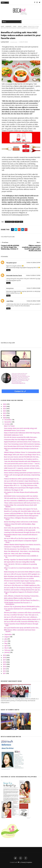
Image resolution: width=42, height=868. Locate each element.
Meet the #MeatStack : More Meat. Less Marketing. (22, 551)
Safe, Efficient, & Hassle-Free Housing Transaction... (22, 596)
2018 (5, 658)
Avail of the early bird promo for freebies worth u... (21, 459)
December (8, 420)
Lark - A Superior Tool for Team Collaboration (20, 583)
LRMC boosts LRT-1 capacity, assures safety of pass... (22, 468)
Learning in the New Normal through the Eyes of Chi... (22, 532)
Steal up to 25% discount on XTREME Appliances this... (22, 585)
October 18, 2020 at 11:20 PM (33, 275)
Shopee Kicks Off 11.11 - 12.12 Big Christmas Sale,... (21, 485)
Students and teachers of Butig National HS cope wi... (22, 590)
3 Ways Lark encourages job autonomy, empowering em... (22, 476)
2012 (5, 671)
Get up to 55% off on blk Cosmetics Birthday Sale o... (22, 621)
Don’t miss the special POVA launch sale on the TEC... (22, 528)
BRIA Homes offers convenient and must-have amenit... (20, 631)
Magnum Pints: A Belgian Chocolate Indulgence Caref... (20, 519)
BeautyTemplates (27, 862)
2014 (5, 667)
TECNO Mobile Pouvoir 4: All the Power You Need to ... (22, 600)
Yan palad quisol (11, 263)
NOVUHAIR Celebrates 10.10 (13, 435)
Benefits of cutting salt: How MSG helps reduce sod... (22, 511)
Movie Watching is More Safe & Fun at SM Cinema (21, 522)
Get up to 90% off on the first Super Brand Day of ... (21, 538)
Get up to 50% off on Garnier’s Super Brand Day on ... (22, 481)
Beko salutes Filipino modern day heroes (18, 598)
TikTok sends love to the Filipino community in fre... (22, 498)
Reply (8, 270)
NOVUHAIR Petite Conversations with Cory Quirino (21, 496)
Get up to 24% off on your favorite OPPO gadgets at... (22, 574)
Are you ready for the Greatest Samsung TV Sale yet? (22, 588)
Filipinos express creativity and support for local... (21, 509)
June (6, 641)
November (8, 422)
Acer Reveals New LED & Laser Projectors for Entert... (22, 446)
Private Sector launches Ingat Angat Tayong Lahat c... (23, 581)
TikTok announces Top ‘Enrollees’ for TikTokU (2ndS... (22, 549)
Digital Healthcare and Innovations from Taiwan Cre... (22, 442)
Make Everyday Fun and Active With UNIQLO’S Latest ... (23, 572)
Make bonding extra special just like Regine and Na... (22, 488)
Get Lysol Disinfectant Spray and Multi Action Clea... (22, 628)
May (6, 643)
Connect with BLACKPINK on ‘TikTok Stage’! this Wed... (22, 513)
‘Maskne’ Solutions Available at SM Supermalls (20, 530)
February (8, 650)
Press (25, 27)
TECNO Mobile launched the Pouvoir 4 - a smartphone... (18, 603)
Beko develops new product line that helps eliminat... (22, 576)
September (8, 634)
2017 (5, 660)
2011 (5, 673)
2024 (5, 409)
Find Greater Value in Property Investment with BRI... (22, 483)
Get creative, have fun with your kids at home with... (22, 466)
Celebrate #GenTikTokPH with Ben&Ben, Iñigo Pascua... (20, 525)
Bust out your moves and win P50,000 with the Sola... (22, 457)
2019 (5, 655)
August (7, 637)
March (7, 648)
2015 (5, 664)
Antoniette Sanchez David (14, 276)
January (7, 652)
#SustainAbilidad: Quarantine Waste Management (21, 516)
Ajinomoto (8, 27)
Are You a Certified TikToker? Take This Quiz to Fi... (22, 615)
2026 (5, 404)
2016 (5, 662)
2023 (5, 411)
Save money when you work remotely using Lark (21, 428)
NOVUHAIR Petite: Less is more (15, 430)
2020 (5, 418)
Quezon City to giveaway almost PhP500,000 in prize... (22, 606)
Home (2, 27)
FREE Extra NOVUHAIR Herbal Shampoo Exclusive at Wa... (21, 449)
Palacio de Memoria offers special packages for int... (22, 479)
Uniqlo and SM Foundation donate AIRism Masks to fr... (23, 619)
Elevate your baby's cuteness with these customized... (23, 613)
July (6, 639)
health (20, 27)
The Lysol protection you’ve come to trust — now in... (22, 464)
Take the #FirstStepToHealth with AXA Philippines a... (22, 461)
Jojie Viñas (10, 301)
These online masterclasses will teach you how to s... (22, 503)
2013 (5, 669)
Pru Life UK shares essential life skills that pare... (21, 437)
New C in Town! (9, 426)
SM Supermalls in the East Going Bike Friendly (19, 562)
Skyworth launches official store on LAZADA (19, 578)
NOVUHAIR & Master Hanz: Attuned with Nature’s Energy (21, 535)
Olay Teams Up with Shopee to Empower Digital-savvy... (21, 541)
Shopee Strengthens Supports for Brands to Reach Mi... (21, 593)
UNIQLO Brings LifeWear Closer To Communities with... (23, 452)
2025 (5, 406)
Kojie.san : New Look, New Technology (17, 553)
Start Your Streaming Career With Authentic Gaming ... (23, 444)
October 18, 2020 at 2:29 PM (33, 263)
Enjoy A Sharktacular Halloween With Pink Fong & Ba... (22, 433)
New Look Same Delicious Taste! (15, 470)
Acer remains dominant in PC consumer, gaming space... (20, 610)
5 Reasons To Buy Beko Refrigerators (17, 547)
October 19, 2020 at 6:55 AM (33, 288)
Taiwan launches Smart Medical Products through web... (21, 625)
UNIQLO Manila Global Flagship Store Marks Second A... (23, 545)
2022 (5, 413)
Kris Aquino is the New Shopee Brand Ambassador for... (21, 493)
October (7, 424)
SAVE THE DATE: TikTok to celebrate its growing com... (20, 565)
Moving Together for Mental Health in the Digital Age (22, 560)
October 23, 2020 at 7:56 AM (33, 301)
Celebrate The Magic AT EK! (13, 490)
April (6, 646)
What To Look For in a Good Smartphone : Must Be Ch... (21, 569)
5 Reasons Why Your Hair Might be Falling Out (19, 440)
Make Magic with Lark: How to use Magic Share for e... (23, 455)
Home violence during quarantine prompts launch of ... (23, 473)
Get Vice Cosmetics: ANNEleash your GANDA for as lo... (23, 501)
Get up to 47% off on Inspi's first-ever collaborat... (21, 617)
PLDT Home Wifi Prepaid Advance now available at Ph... (21, 557)
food (15, 27)
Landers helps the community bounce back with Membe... (20, 506)
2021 (5, 415)
